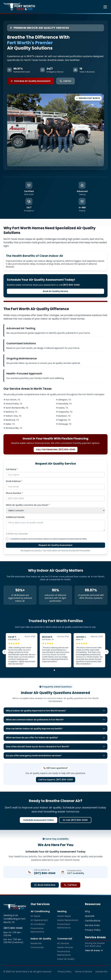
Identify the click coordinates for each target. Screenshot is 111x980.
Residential (36, 943)
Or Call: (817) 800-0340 (75, 820)
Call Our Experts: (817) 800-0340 (56, 780)
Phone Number (14, 493)
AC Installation (38, 924)
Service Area (92, 925)
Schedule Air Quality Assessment (30, 81)
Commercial (37, 947)
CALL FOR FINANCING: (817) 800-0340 (56, 449)
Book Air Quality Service (55, 291)
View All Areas (94, 950)
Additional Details (15, 517)
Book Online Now (45, 885)
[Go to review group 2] (57, 670)
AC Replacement (39, 920)
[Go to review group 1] (54, 670)
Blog (87, 911)
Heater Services (65, 947)
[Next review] (106, 652)
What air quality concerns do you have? (28, 505)
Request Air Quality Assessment (55, 545)
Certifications (93, 921)
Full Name (12, 469)
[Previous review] (5, 652)
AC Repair (35, 916)
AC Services (63, 943)
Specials (90, 916)
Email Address (14, 481)
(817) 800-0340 (45, 873)
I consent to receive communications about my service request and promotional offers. (49, 539)
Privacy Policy (93, 930)
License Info (102, 972)
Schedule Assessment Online (39, 820)
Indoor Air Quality (66, 959)
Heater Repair (64, 916)
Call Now (70, 885)
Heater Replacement (68, 920)
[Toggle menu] (105, 7)
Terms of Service (83, 972)
